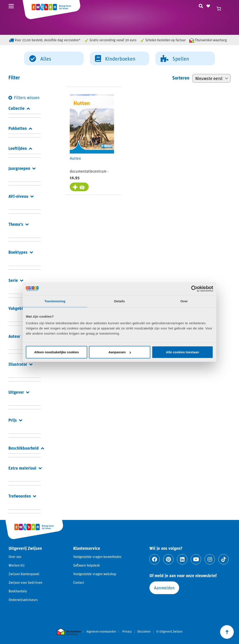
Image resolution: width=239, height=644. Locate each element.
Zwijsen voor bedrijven (25, 582)
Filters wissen (27, 97)
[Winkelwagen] (221, 9)
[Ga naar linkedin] (182, 559)
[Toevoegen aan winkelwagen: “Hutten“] (79, 187)
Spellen (175, 58)
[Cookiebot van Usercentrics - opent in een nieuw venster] (194, 289)
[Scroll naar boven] (227, 632)
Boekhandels (18, 591)
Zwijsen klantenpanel (24, 574)
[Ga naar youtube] (196, 559)
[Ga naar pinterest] (168, 559)
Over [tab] (184, 301)
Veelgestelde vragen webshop (95, 574)
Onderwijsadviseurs (23, 600)
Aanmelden (164, 588)
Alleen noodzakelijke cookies (57, 352)
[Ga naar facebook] (155, 559)
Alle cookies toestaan (182, 352)
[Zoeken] (201, 5)
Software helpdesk (87, 565)
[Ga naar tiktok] (223, 559)
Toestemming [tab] (55, 301)
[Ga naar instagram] (210, 559)
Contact (79, 582)
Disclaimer (144, 632)
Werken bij (17, 565)
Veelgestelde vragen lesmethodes (97, 557)
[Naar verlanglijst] (208, 5)
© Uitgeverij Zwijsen (169, 632)
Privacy (127, 632)
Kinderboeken (115, 58)
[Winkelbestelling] (212, 78)
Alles (40, 58)
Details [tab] (119, 301)
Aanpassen (120, 352)
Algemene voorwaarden (101, 632)
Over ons (15, 557)
